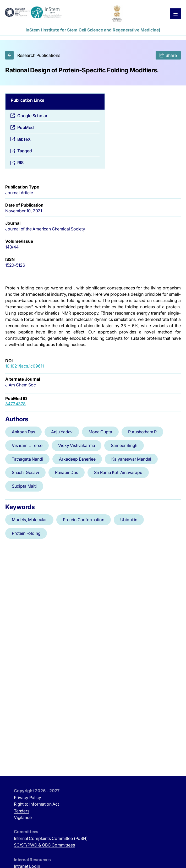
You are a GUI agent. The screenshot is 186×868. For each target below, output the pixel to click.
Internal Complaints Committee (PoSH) (51, 838)
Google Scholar (32, 116)
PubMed (26, 127)
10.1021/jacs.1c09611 (24, 366)
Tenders (22, 811)
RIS (20, 163)
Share (168, 55)
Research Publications (33, 55)
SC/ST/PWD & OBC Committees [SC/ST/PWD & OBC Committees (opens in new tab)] (44, 845)
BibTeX (24, 139)
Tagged (25, 151)
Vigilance (23, 817)
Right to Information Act (36, 804)
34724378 (15, 404)
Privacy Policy (28, 797)
